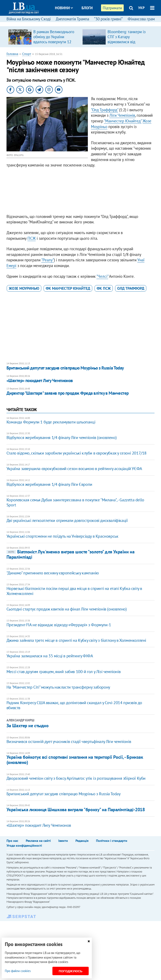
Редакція (82, 841)
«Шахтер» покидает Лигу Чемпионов (40, 381)
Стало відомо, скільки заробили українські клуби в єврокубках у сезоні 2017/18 (77, 453)
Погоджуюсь (71, 971)
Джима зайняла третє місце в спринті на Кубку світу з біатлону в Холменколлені (76, 640)
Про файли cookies (18, 971)
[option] (44, 37)
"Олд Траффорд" (105, 110)
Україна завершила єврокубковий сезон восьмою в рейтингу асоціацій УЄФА (74, 469)
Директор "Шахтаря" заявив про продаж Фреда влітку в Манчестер (68, 393)
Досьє (84, 24)
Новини (64, 8)
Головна (12, 54)
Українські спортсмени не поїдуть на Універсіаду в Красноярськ (62, 536)
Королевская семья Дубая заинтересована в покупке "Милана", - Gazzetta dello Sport (75, 502)
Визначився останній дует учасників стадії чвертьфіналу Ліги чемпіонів (69, 742)
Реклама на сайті (38, 841)
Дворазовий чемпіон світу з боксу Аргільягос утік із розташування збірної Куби (76, 778)
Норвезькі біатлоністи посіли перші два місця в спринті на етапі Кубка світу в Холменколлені (74, 591)
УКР (141, 8)
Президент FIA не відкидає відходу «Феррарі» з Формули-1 (59, 625)
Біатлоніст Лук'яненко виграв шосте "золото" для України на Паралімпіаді (70, 554)
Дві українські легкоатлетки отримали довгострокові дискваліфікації (67, 520)
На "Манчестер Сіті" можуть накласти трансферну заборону (58, 687)
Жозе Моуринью (24, 288)
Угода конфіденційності (24, 845)
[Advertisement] (81, 192)
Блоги (87, 8)
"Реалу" (48, 260)
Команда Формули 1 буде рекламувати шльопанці (51, 422)
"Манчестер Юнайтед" (123, 121)
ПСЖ (32, 238)
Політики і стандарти (112, 841)
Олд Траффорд (131, 288)
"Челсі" (102, 276)
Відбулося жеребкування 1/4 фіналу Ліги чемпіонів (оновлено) (62, 438)
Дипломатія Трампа (72, 19)
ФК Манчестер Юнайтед (68, 288)
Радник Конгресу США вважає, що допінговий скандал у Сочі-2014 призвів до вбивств (74, 705)
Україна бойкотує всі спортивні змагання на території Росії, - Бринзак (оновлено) (75, 760)
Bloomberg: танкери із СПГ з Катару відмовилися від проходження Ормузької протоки (129, 42)
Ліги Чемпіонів (122, 115)
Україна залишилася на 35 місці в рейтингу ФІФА (50, 656)
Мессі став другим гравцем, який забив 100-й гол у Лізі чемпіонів (64, 672)
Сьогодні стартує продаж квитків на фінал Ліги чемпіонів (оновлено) (67, 609)
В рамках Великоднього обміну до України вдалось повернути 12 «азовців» (54, 39)
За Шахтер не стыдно (28, 726)
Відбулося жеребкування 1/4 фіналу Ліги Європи (49, 484)
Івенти (63, 841)
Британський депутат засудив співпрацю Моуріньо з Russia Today (65, 368)
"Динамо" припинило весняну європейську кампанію (53, 573)
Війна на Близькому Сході (29, 19)
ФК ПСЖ (104, 288)
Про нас (12, 841)
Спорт (27, 54)
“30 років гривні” (108, 19)
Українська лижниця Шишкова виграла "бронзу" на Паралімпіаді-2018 (76, 810)
